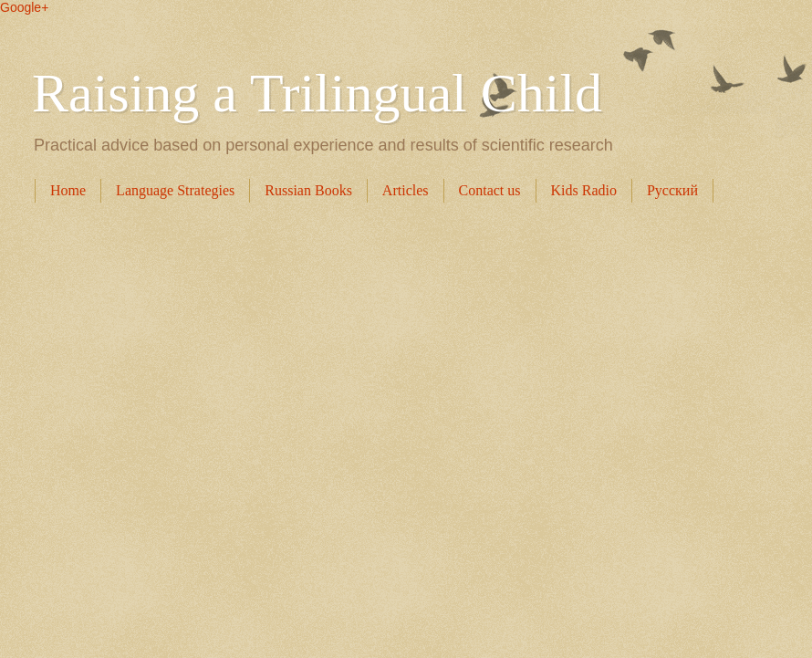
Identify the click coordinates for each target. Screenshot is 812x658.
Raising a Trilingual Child (317, 93)
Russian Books (308, 190)
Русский (672, 190)
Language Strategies (175, 190)
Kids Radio (584, 190)
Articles (406, 190)
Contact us (490, 190)
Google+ (24, 7)
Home (68, 190)
